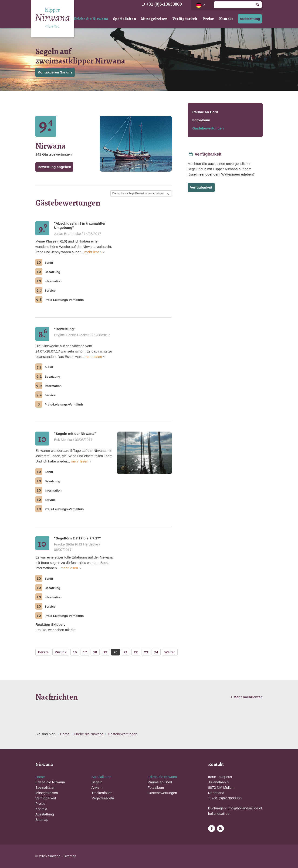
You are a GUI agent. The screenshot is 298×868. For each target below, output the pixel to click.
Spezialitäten (125, 19)
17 (85, 652)
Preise (208, 19)
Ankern (97, 787)
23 (146, 652)
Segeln (97, 782)
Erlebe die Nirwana (91, 19)
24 (156, 652)
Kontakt (226, 19)
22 (136, 652)
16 (75, 652)
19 (105, 652)
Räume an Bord (205, 112)
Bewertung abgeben (54, 167)
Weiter (170, 652)
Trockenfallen (102, 793)
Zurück (61, 652)
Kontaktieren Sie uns (55, 72)
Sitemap (42, 820)
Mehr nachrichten (246, 697)
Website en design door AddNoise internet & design (161, 856)
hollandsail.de (219, 813)
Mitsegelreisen (154, 19)
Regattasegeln (103, 798)
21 (126, 652)
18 (95, 652)
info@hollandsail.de (243, 808)
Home (40, 777)
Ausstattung (250, 19)
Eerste (43, 652)
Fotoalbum (201, 120)
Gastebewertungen (208, 128)
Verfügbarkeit (185, 19)
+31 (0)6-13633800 (161, 4)
